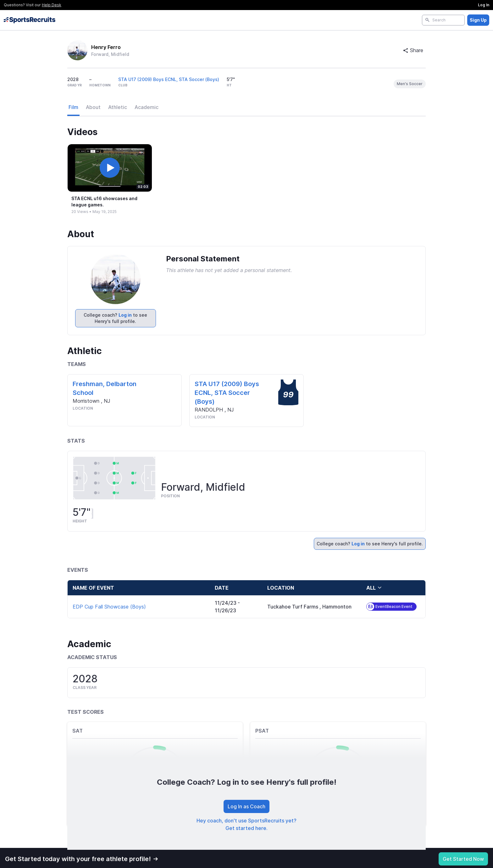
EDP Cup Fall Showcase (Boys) (109, 607)
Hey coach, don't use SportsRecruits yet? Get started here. (246, 824)
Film (73, 107)
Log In (484, 5)
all (374, 588)
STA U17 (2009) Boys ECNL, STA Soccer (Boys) (169, 79)
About (93, 107)
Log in (125, 315)
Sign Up (478, 20)
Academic (147, 107)
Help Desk (52, 5)
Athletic (118, 107)
